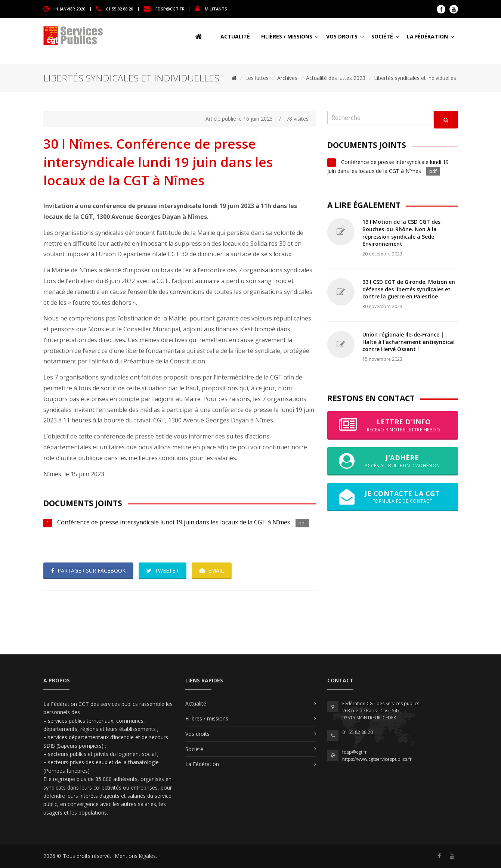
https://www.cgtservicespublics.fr (377, 759)
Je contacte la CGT (393, 497)
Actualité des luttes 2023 (336, 78)
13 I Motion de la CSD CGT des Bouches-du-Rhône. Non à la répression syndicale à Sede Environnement (401, 233)
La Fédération (427, 36)
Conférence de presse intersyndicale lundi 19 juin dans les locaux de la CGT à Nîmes (174, 522)
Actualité (235, 36)
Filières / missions (287, 36)
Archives (287, 78)
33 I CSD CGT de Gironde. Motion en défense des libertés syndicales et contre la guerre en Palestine (409, 289)
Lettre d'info (393, 425)
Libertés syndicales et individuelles (415, 78)
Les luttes (257, 78)
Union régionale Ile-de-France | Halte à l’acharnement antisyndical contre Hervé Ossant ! (409, 342)
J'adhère (393, 461)
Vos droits (342, 36)
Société (382, 36)
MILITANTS (216, 8)
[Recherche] (381, 118)
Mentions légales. (136, 856)
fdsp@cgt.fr (170, 8)
